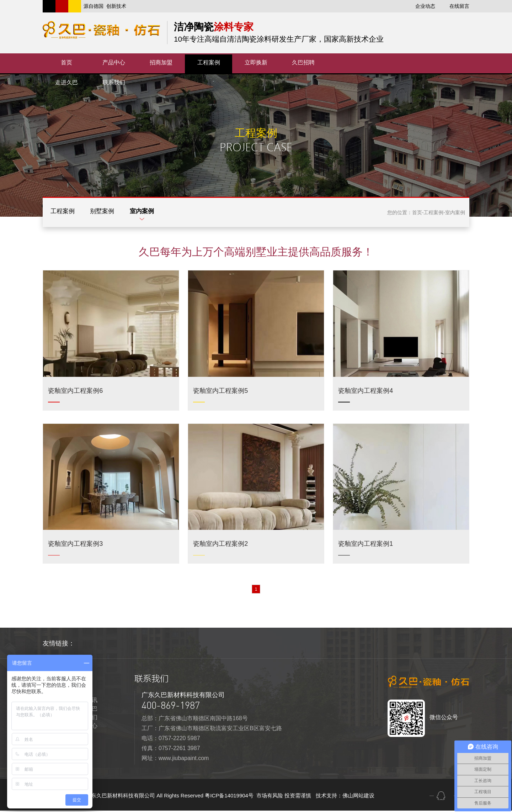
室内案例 (156, 212)
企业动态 (425, 6)
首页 (417, 212)
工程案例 (65, 212)
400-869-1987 (171, 707)
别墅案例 (111, 212)
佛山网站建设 (358, 797)
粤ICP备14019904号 (230, 797)
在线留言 (459, 6)
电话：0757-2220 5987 (171, 740)
